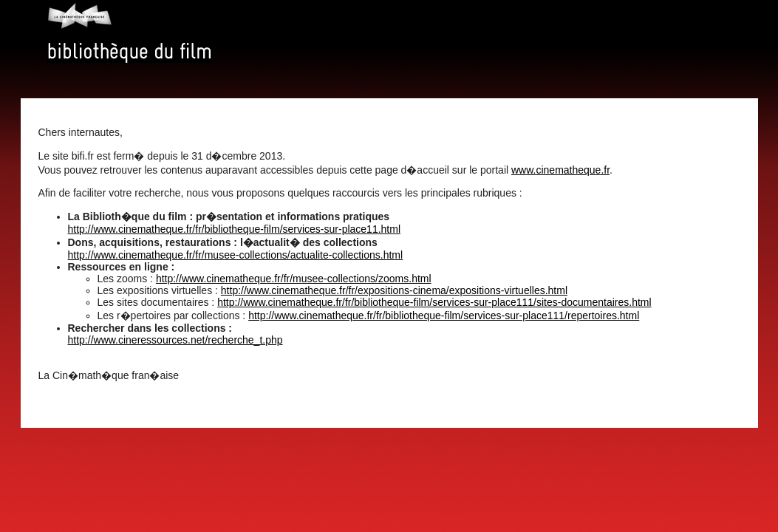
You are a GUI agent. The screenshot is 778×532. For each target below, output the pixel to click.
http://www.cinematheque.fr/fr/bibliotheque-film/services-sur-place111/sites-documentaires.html (434, 302)
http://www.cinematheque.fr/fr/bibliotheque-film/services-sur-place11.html (235, 229)
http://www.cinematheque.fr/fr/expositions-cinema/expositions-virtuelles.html (394, 290)
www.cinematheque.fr (560, 170)
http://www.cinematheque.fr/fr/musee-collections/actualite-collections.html (236, 255)
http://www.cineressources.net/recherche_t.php (175, 340)
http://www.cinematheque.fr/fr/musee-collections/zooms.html (294, 279)
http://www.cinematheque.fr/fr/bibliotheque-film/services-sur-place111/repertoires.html (444, 316)
